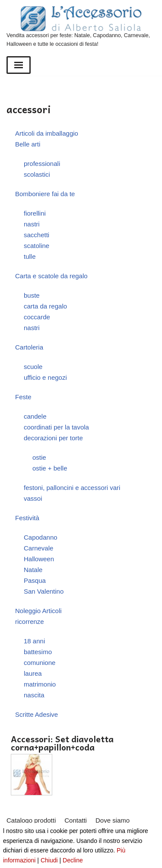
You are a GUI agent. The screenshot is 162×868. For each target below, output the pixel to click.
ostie (39, 457)
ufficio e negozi (45, 377)
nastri (32, 224)
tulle (30, 256)
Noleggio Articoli (38, 611)
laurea (33, 673)
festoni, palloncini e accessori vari (72, 488)
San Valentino (44, 591)
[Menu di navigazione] (19, 65)
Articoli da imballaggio (47, 133)
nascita (34, 695)
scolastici (37, 174)
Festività (27, 518)
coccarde (37, 317)
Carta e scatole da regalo (51, 276)
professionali (42, 164)
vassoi (33, 498)
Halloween (39, 559)
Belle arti (28, 144)
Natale (33, 570)
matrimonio (40, 684)
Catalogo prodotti (31, 820)
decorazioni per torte (53, 438)
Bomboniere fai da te (45, 194)
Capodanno (41, 537)
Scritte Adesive (37, 714)
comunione (40, 663)
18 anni (34, 641)
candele (35, 416)
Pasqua (35, 580)
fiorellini (35, 213)
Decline (73, 860)
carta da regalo (45, 306)
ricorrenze (30, 622)
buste (32, 295)
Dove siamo (113, 820)
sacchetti (37, 235)
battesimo (38, 652)
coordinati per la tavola (56, 427)
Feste (23, 397)
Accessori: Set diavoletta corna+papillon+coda (62, 743)
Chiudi (49, 860)
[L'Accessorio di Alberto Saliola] (81, 27)
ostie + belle (50, 468)
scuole (33, 367)
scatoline (37, 246)
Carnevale (38, 548)
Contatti (76, 820)
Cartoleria (29, 347)
